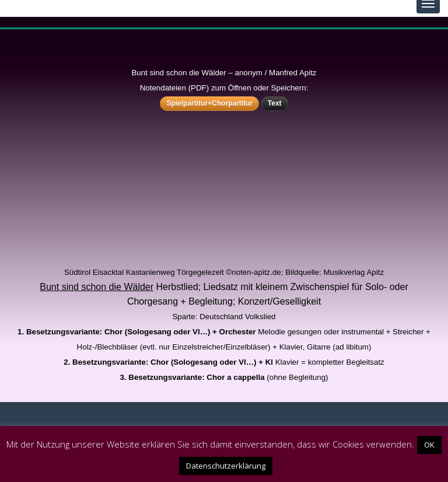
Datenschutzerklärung (226, 466)
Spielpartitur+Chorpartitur (209, 103)
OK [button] (429, 445)
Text (275, 103)
